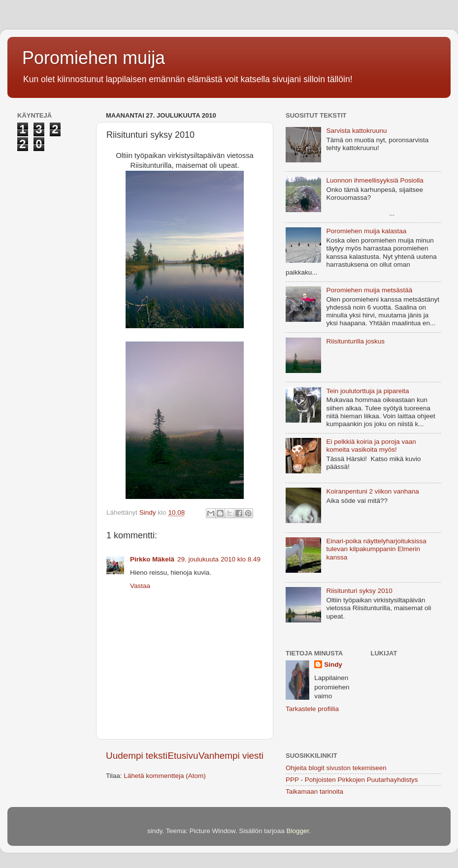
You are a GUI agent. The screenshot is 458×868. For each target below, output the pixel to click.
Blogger (297, 831)
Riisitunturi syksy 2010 (359, 591)
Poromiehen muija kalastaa (366, 231)
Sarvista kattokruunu (356, 131)
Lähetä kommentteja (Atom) (165, 776)
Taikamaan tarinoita (314, 791)
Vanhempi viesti (231, 756)
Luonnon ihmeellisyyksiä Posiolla (375, 180)
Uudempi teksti (137, 756)
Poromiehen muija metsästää (369, 290)
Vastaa (140, 586)
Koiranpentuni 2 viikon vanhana (372, 491)
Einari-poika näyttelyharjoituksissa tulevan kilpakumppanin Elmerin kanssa (376, 549)
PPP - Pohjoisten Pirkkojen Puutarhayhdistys (352, 780)
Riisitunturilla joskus (355, 341)
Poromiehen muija (94, 58)
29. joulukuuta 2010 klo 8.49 (219, 559)
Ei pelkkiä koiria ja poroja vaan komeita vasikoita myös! (371, 446)
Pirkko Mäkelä (152, 559)
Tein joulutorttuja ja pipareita (367, 391)
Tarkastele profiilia (312, 709)
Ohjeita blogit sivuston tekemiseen (336, 768)
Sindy (333, 665)
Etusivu (183, 756)
